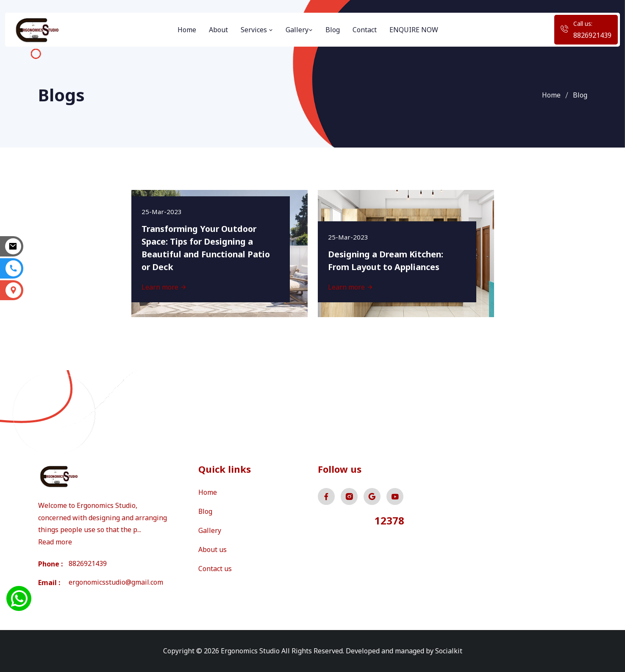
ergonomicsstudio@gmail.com (116, 583)
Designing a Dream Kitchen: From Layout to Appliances (387, 260)
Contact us (215, 567)
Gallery (299, 30)
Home (187, 30)
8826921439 (592, 35)
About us (212, 548)
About (218, 30)
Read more (55, 542)
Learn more (165, 287)
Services (257, 30)
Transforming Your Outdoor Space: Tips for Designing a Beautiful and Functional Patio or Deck (207, 247)
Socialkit (449, 651)
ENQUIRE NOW (414, 30)
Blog (333, 30)
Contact (365, 30)
